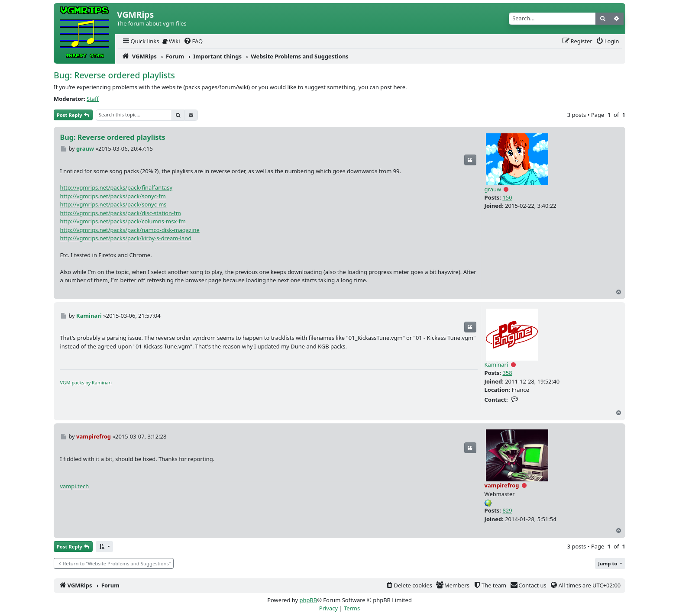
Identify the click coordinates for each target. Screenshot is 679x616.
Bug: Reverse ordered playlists (114, 75)
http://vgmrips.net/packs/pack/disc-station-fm (120, 213)
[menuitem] (140, 41)
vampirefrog (502, 485)
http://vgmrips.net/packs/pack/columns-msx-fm (123, 221)
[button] (104, 547)
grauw (493, 189)
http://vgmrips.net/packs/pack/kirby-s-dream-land (126, 238)
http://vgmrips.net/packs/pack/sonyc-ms (113, 204)
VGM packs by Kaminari (86, 382)
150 (507, 197)
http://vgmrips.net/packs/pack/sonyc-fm (113, 196)
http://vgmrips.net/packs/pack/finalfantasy (116, 187)
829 (507, 510)
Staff (93, 99)
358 (507, 373)
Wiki (171, 41)
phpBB (308, 600)
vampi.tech (74, 486)
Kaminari (496, 364)
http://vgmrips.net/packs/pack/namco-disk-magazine (129, 230)
